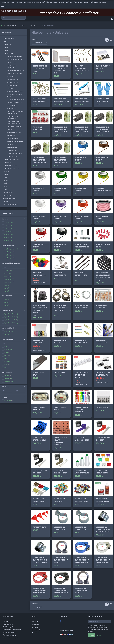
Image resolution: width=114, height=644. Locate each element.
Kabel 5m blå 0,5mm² (80, 159)
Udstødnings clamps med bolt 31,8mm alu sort (61, 590)
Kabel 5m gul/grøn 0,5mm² (103, 189)
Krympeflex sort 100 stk (61, 341)
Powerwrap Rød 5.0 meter (103, 439)
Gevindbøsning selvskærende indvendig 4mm (81, 129)
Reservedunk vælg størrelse (82, 472)
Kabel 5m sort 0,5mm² (60, 246)
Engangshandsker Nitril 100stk (103, 100)
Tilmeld (92, 635)
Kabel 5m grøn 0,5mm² (60, 189)
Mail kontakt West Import (99, 2)
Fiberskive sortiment (37, 128)
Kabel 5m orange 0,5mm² (82, 217)
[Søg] (25, 18)
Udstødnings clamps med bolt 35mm (82, 590)
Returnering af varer (65, 2)
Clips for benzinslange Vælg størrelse (82, 68)
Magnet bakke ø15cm (60, 408)
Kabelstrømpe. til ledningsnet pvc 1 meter (61, 308)
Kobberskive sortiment (101, 307)
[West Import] (14, 11)
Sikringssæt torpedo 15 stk (81, 500)
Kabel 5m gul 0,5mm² (80, 189)
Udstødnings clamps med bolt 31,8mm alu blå (82, 560)
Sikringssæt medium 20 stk (39, 500)
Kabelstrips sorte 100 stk (81, 274)
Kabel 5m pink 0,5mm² (102, 217)
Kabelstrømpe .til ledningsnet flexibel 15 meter (40, 309)
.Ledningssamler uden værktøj (40, 67)
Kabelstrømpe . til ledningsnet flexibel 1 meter (103, 275)
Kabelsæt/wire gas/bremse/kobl (82, 307)
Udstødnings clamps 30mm (60, 528)
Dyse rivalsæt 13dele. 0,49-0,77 (82, 100)
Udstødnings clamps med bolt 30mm (61, 560)
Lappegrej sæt (60, 373)
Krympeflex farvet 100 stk (39, 341)
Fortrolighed (5, 2)
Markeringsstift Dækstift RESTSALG (82, 409)
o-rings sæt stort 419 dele (39, 439)
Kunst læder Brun (38, 374)
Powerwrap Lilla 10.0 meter (82, 439)
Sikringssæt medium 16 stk (102, 472)
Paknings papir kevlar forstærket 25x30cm (61, 441)
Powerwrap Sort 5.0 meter (40, 472)
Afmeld (99, 635)
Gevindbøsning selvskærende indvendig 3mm (61, 129)
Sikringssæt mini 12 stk (59, 500)
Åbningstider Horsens (81, 2)
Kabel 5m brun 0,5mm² (102, 159)
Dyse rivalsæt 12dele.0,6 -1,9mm (61, 100)
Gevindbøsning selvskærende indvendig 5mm (103, 129)
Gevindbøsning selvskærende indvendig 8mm (61, 160)
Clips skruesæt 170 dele (103, 67)
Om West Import (29, 2)
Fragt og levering (16, 2)
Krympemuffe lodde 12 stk (102, 341)
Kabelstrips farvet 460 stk (39, 274)
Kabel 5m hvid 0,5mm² (39, 217)
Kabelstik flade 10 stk (103, 246)
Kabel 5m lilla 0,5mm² (60, 217)
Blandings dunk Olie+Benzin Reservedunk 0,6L (61, 69)
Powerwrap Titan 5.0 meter (61, 472)
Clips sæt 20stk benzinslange (40, 100)
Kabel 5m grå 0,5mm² (38, 189)
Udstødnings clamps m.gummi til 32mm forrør (40, 560)
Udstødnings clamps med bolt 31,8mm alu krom (103, 560)
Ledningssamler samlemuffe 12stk (82, 375)
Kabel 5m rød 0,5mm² (38, 246)
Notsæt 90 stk (102, 407)
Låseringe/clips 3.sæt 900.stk (103, 374)
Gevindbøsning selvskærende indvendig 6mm (39, 160)
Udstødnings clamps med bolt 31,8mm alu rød (40, 590)
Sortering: (35, 39)
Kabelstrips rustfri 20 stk (60, 274)
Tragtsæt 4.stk (40, 527)
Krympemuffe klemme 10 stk (81, 341)
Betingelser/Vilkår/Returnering (47, 2)
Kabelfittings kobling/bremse (82, 246)
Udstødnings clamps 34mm (81, 528)
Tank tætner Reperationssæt (103, 500)
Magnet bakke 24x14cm (39, 408)
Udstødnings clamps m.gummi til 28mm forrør (103, 529)
